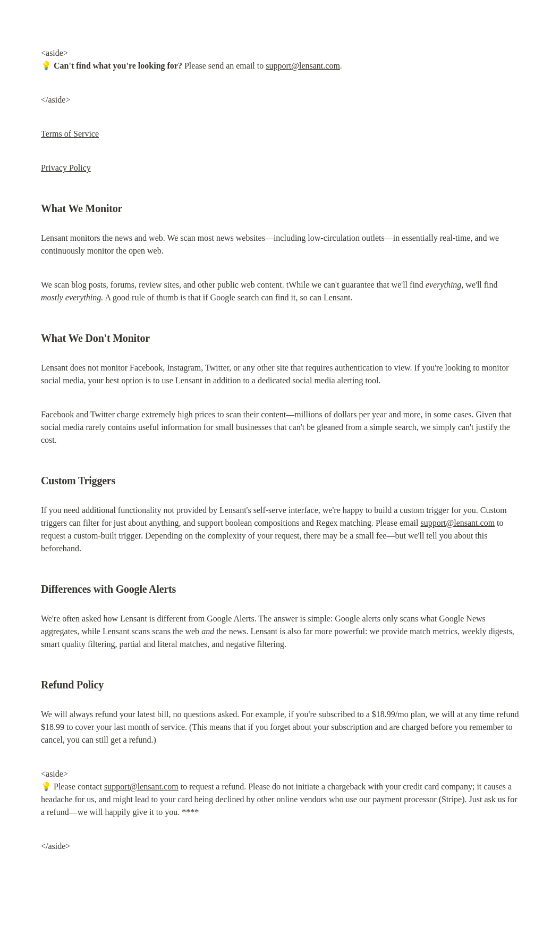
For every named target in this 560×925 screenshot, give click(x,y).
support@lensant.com (303, 66)
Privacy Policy (66, 168)
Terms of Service (70, 134)
